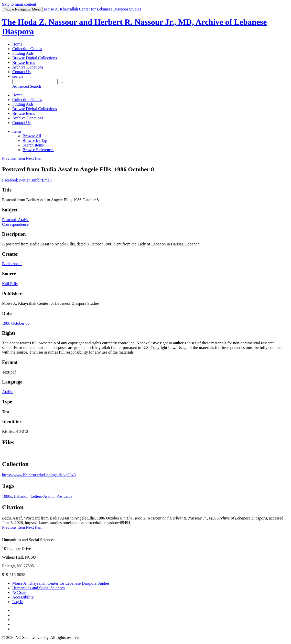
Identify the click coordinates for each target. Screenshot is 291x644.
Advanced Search (27, 86)
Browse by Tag (35, 140)
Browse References (38, 150)
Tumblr (36, 180)
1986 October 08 (16, 323)
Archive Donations (28, 67)
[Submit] (61, 83)
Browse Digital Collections (35, 58)
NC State (20, 592)
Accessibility (23, 597)
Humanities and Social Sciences (39, 588)
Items (17, 131)
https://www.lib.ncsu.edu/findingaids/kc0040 (39, 475)
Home (17, 44)
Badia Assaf (12, 264)
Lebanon (21, 496)
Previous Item (13, 158)
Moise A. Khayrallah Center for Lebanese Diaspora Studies (61, 583)
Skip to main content (19, 4)
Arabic (8, 392)
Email (47, 180)
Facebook (10, 180)
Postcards (64, 496)
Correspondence (15, 224)
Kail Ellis (10, 284)
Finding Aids (23, 53)
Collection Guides (27, 49)
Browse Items (24, 63)
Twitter (24, 180)
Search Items (33, 145)
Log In (18, 602)
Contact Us (21, 72)
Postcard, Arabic (16, 220)
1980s (7, 496)
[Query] (35, 81)
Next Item (35, 158)
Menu (22, 9)
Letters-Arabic (42, 496)
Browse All (32, 136)
